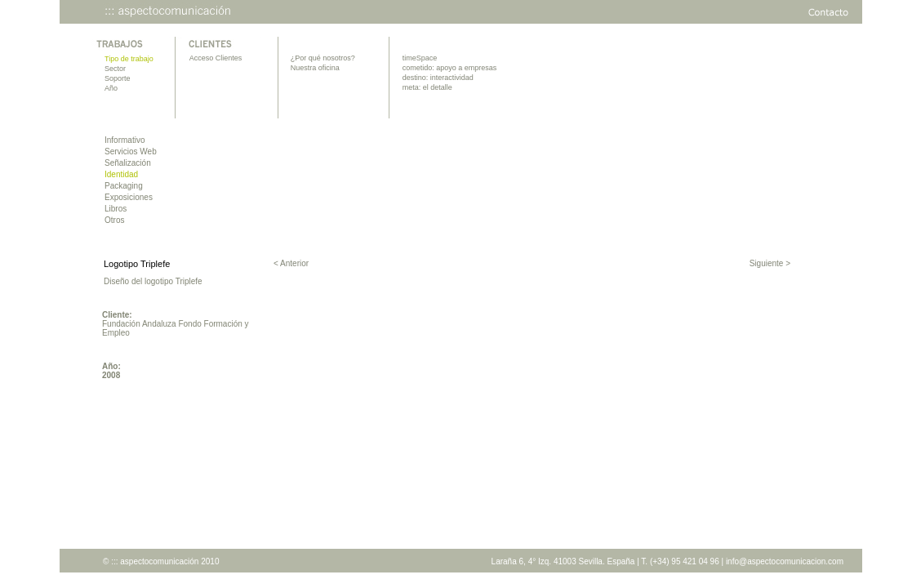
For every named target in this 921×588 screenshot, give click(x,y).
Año (111, 88)
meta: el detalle (427, 87)
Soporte (118, 78)
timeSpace (420, 58)
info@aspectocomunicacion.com (785, 561)
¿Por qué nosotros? (323, 58)
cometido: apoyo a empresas (450, 68)
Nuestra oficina (315, 68)
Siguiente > (770, 263)
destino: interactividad (438, 78)
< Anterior (291, 263)
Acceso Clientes (216, 58)
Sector (115, 69)
